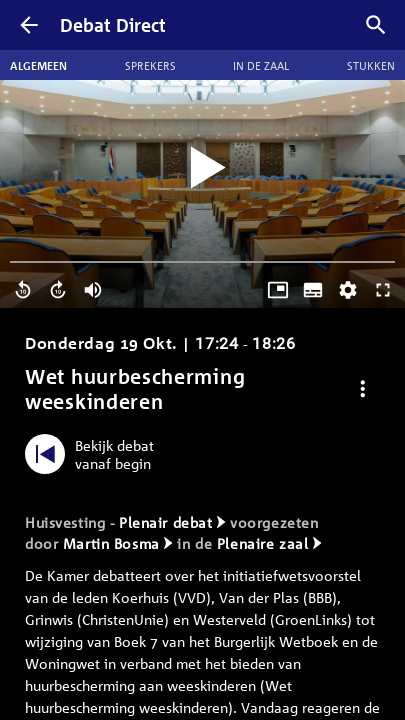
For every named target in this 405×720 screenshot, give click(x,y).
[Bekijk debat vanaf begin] (94, 454)
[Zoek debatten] (376, 25)
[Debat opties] (363, 388)
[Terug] (29, 25)
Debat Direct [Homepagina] (113, 25)
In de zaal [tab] (261, 65)
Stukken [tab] (371, 65)
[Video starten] (203, 168)
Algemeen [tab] (38, 65)
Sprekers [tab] (150, 65)
